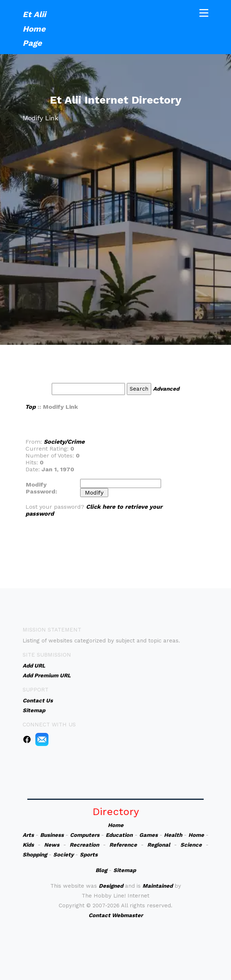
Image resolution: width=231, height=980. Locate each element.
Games (148, 835)
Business (52, 835)
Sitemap (125, 870)
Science (191, 845)
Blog (101, 870)
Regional (159, 845)
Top (30, 407)
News (52, 845)
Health (173, 835)
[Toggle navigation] (204, 11)
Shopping (35, 855)
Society (63, 855)
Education (119, 835)
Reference (123, 845)
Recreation (84, 845)
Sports (89, 855)
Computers (85, 835)
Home (116, 825)
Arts (28, 835)
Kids (28, 845)
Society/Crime (64, 442)
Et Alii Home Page (34, 27)
